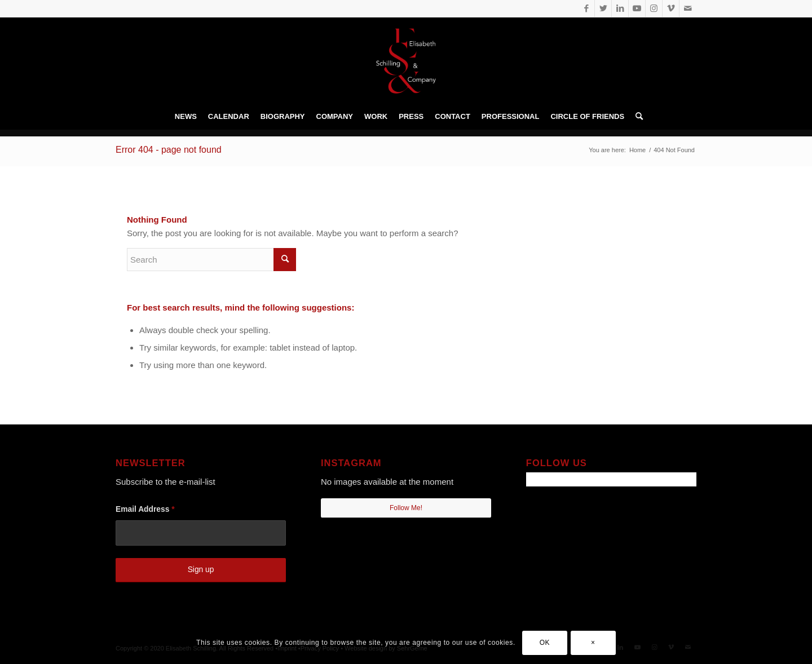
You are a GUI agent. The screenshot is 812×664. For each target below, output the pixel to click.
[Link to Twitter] (603, 8)
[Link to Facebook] (586, 8)
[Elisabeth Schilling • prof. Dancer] (406, 61)
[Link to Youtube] (637, 8)
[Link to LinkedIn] (620, 8)
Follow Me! (406, 508)
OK (545, 643)
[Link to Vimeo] (671, 8)
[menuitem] (186, 117)
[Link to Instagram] (654, 8)
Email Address (145, 509)
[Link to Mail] (688, 8)
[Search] (636, 117)
